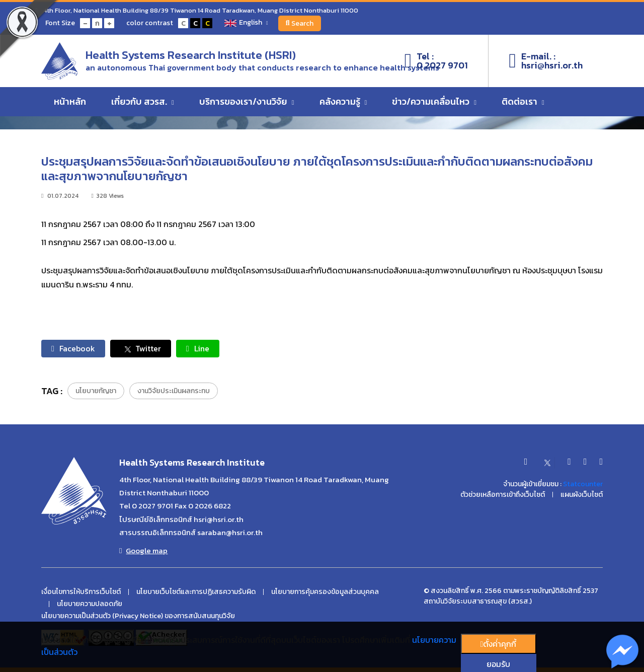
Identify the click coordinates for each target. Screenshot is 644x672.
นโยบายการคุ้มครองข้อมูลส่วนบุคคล (325, 592)
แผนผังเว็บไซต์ (582, 495)
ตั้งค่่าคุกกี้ (499, 644)
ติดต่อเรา (523, 101)
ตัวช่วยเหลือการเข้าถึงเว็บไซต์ (503, 495)
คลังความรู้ (343, 101)
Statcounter (583, 484)
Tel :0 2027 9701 (436, 61)
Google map (143, 551)
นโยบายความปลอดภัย (90, 604)
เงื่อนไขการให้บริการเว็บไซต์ (81, 592)
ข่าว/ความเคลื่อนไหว (434, 101)
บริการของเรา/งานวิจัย (247, 101)
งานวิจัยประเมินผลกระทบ (174, 391)
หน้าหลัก (70, 101)
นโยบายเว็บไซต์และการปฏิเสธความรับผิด (196, 592)
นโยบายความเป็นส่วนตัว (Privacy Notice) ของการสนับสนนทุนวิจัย (138, 616)
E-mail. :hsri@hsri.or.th (546, 61)
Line (198, 348)
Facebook (73, 348)
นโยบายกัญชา (96, 391)
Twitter (141, 349)
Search (300, 23)
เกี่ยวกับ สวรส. (143, 101)
